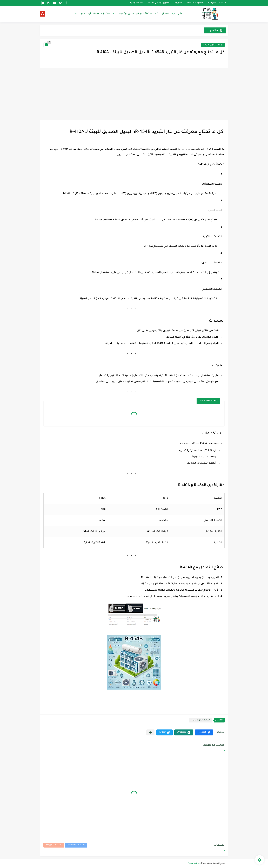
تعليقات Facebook (76, 845)
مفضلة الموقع (144, 14)
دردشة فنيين (194, 863)
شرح (179, 14)
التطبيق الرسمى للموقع (159, 3)
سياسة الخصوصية (217, 3)
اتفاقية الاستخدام (195, 3)
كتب (157, 14)
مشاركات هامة (102, 14)
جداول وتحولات (126, 14)
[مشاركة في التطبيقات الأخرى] (150, 732)
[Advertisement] (134, 94)
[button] (204, 732)
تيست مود (85, 14)
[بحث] (43, 14)
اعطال (166, 14)
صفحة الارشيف (136, 3)
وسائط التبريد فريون (213, 45)
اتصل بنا (178, 3)
